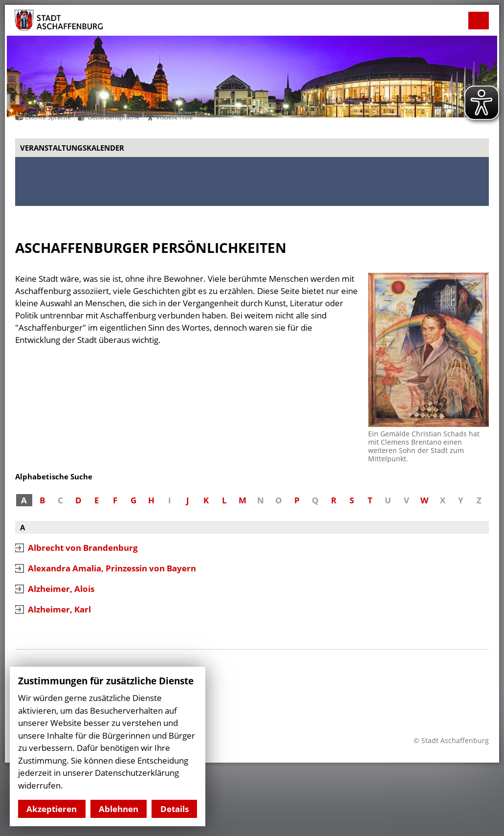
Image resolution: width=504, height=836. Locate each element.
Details (175, 809)
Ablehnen (119, 809)
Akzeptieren (52, 809)
